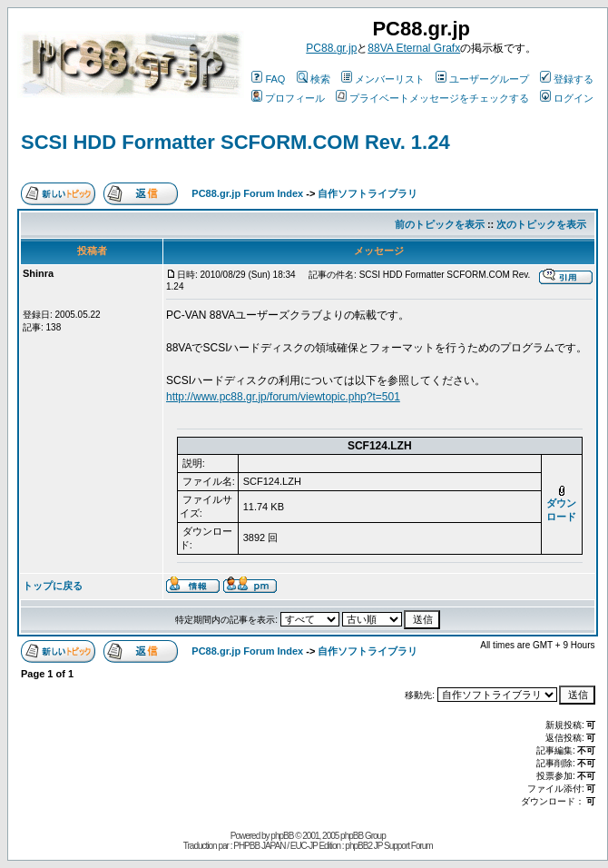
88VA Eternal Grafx (414, 48)
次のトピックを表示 (541, 224)
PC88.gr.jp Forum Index (247, 193)
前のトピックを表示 (440, 224)
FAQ (268, 79)
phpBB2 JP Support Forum (388, 846)
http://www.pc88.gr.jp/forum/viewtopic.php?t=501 (283, 397)
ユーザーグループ (482, 79)
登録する (567, 79)
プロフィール (288, 98)
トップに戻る (53, 586)
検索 (314, 79)
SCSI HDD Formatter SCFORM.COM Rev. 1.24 (235, 142)
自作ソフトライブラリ (368, 193)
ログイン (567, 98)
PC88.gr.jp (331, 48)
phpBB (282, 836)
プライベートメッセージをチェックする (432, 98)
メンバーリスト (383, 79)
